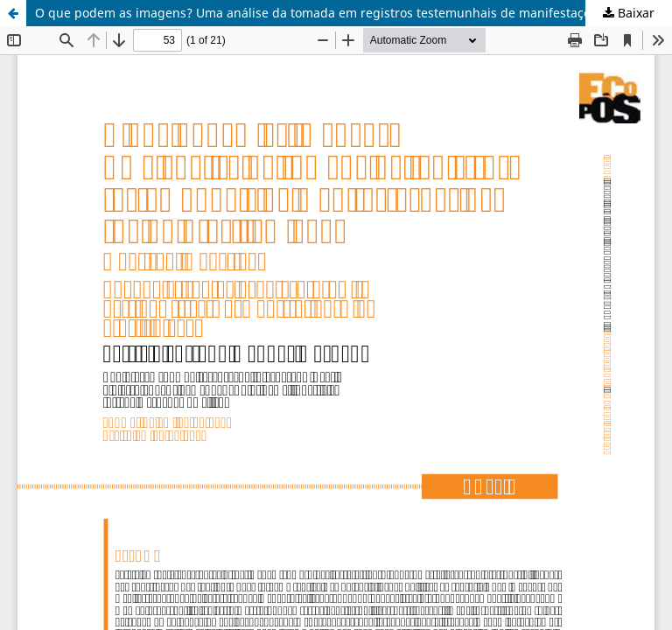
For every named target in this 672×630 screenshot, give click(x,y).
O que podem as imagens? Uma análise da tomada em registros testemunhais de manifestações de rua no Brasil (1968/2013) (353, 13)
